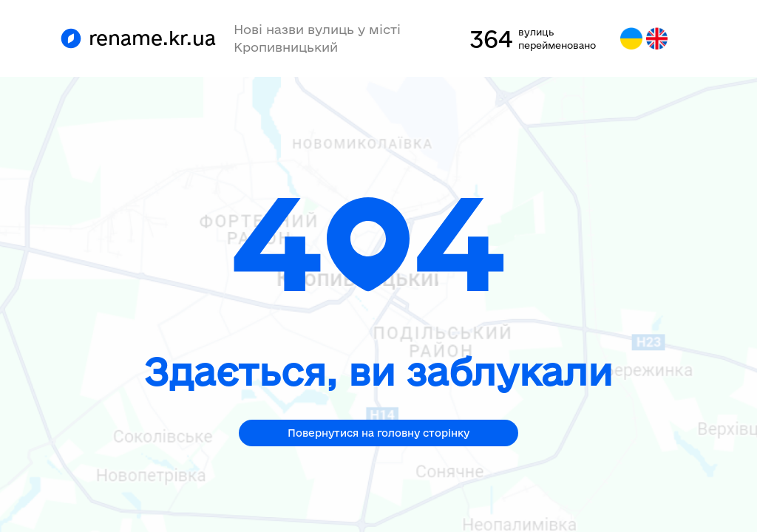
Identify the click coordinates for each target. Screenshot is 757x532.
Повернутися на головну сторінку (378, 433)
